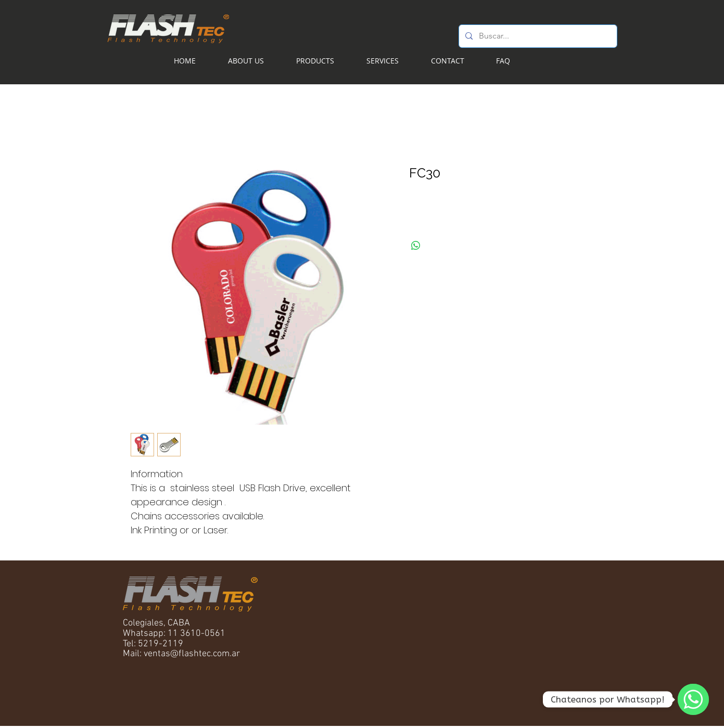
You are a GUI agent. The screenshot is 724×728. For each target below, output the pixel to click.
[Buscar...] (537, 36)
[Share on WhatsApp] (416, 246)
